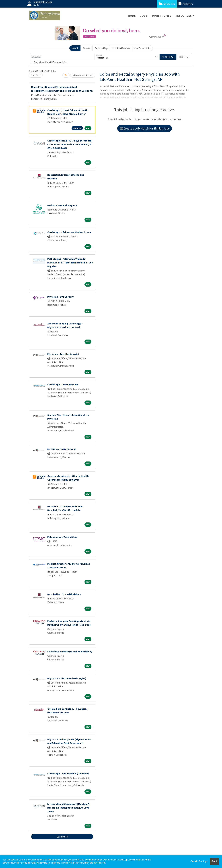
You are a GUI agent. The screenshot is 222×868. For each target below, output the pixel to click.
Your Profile (161, 16)
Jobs (144, 16)
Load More (62, 837)
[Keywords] (62, 57)
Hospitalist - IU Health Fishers (64, 594)
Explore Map (101, 48)
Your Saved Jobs (142, 48)
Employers (186, 4)
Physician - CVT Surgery (60, 297)
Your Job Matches (121, 48)
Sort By (35, 75)
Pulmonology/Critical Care (62, 537)
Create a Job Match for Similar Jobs (145, 128)
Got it (214, 861)
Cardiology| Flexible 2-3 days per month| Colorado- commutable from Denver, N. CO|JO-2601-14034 (70, 144)
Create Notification (83, 75)
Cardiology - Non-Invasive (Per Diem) (68, 773)
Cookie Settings (199, 861)
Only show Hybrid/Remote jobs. (50, 62)
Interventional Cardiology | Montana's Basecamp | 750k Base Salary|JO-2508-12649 (69, 808)
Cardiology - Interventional (63, 384)
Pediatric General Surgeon (62, 205)
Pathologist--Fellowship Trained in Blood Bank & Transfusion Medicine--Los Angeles (70, 263)
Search (75, 48)
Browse (86, 48)
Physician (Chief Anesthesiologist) (67, 678)
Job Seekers (167, 4)
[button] (184, 57)
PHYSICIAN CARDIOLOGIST (62, 449)
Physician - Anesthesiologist (63, 354)
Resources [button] (184, 16)
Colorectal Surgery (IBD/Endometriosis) (70, 652)
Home (132, 16)
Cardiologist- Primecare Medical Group (69, 232)
